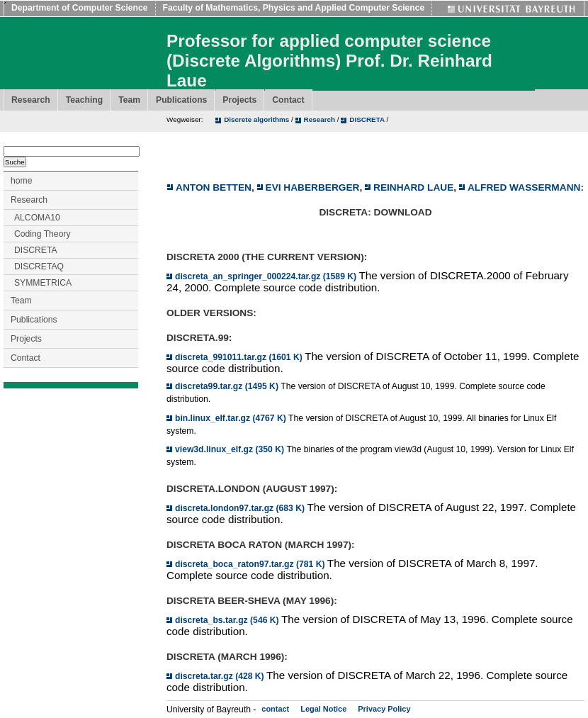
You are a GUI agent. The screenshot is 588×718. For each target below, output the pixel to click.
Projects (239, 100)
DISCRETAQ (39, 267)
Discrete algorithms (258, 119)
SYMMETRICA (43, 283)
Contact (288, 100)
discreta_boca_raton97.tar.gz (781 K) (251, 564)
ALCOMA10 (37, 218)
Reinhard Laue (413, 187)
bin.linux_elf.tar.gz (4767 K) (232, 418)
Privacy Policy (384, 709)
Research (31, 100)
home (21, 181)
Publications (181, 100)
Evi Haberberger (313, 187)
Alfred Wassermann (524, 187)
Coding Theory (43, 234)
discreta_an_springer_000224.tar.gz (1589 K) (267, 276)
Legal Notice (323, 709)
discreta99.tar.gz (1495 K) (228, 386)
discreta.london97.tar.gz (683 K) (241, 508)
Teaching (84, 100)
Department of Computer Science (80, 8)
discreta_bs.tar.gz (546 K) (228, 620)
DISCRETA (368, 119)
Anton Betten (214, 187)
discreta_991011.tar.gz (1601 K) (240, 357)
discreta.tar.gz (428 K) (221, 676)
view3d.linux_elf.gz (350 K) (231, 449)
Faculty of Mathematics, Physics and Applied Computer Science (294, 8)
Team (129, 100)
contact (275, 709)
